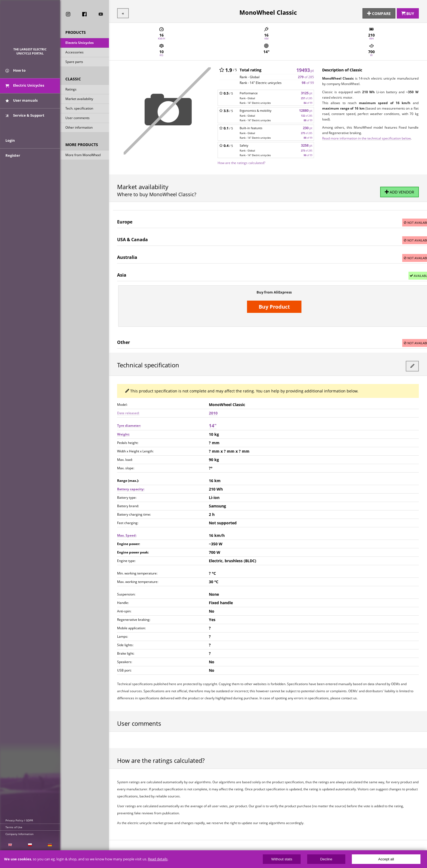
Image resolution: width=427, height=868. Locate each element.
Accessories (74, 53)
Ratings (71, 90)
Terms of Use (14, 827)
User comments (77, 118)
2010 (213, 411)
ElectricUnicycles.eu (30, 26)
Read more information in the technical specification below (366, 137)
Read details (158, 859)
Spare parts (74, 62)
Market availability (79, 99)
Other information (79, 128)
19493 (305, 69)
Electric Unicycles (80, 43)
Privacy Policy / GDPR (19, 820)
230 (308, 127)
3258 (307, 145)
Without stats (282, 859)
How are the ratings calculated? (241, 162)
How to (16, 73)
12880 (306, 110)
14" (213, 424)
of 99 (308, 82)
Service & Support (25, 118)
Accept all (386, 859)
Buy (408, 13)
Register (13, 161)
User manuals (22, 103)
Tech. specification (79, 109)
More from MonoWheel (83, 155)
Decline (326, 859)
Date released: (128, 411)
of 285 (306, 76)
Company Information (19, 834)
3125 (307, 92)
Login (10, 146)
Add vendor (399, 192)
